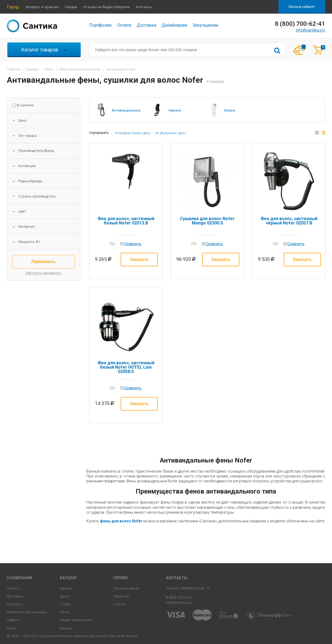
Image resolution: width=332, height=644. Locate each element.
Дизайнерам (174, 25)
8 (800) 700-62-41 (179, 597)
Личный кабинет (302, 7)
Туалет (65, 604)
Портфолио (100, 25)
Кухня (64, 612)
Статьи (119, 604)
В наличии (25, 105)
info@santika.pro (311, 30)
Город (13, 7)
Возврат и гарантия (42, 7)
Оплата (124, 25)
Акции (12, 628)
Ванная (66, 588)
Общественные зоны (76, 620)
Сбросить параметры (43, 273)
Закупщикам (205, 25)
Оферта (13, 620)
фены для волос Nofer (121, 521)
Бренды (66, 628)
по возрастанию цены (133, 133)
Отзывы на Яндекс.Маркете (106, 7)
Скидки (71, 7)
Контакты (144, 7)
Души (64, 596)
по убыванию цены (171, 133)
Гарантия (121, 596)
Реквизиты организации (27, 612)
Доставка (146, 25)
